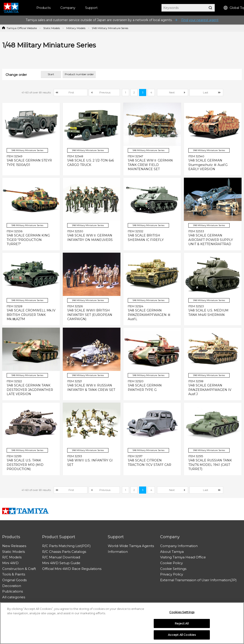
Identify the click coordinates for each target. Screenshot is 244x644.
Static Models (52, 28)
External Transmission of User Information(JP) (198, 580)
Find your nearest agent (200, 20)
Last (206, 92)
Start (51, 74)
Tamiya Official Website (22, 28)
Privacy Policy (172, 574)
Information (118, 552)
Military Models (76, 28)
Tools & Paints (14, 574)
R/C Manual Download (61, 557)
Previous (105, 92)
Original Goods (14, 580)
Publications (13, 591)
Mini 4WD (10, 563)
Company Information (179, 546)
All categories (14, 597)
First (71, 92)
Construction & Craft (19, 569)
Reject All (182, 623)
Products (43, 8)
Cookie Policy (171, 563)
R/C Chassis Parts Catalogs (64, 552)
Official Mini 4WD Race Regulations (72, 569)
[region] (122, 623)
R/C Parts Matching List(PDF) (66, 546)
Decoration (12, 586)
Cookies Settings (182, 612)
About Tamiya (172, 552)
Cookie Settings (173, 569)
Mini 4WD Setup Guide (61, 563)
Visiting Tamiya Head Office (183, 557)
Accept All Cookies (182, 635)
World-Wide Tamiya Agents (131, 546)
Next (172, 92)
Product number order (79, 74)
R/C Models (12, 557)
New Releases (14, 546)
